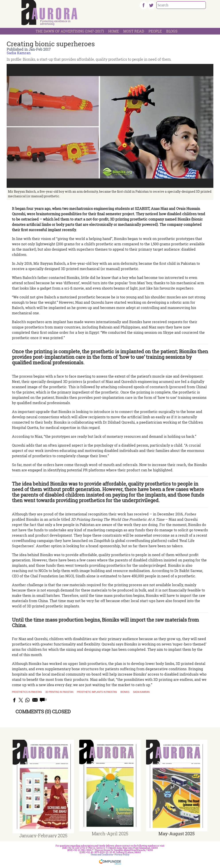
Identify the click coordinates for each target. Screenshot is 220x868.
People (155, 31)
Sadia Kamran (19, 53)
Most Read (134, 31)
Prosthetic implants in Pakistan (97, 692)
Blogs (172, 31)
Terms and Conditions (102, 855)
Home (114, 31)
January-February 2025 (43, 835)
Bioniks (125, 692)
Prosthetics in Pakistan (27, 692)
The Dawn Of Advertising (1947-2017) (70, 31)
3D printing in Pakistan (59, 692)
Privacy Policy (122, 855)
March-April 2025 (110, 833)
